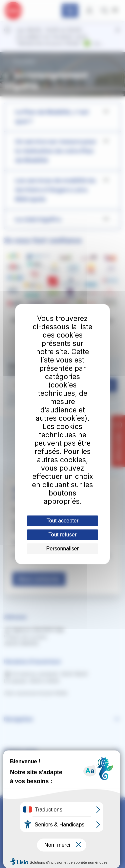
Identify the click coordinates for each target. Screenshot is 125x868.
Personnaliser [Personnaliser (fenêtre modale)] (63, 549)
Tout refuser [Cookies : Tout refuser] (62, 535)
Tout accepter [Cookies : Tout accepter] (62, 521)
